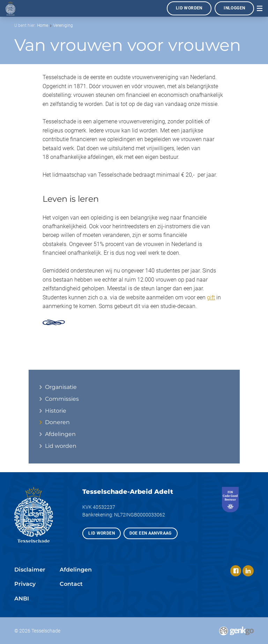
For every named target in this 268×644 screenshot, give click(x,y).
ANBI (22, 599)
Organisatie (61, 387)
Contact (71, 584)
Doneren (57, 422)
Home (43, 25)
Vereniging (63, 25)
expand (40, 422)
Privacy (25, 584)
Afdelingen (60, 434)
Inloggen (234, 8)
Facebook (236, 571)
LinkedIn (248, 571)
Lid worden (189, 8)
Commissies (62, 399)
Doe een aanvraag (151, 533)
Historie (56, 411)
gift (211, 297)
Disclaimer (30, 570)
